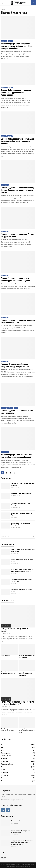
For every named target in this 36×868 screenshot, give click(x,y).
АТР (2, 747)
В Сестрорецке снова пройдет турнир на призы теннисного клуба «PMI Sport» (22, 570)
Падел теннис (5, 772)
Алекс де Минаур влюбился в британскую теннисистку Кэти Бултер (27, 731)
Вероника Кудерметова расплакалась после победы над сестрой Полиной (17, 456)
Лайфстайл (4, 41)
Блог (2, 750)
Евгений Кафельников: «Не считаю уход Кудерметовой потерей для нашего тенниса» (18, 141)
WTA (2, 185)
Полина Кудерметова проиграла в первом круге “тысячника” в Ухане (15, 279)
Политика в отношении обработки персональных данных (20, 865)
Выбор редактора (6, 753)
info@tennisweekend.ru (17, 800)
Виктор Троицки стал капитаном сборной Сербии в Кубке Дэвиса (26, 674)
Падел (3, 770)
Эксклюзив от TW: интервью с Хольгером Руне (20, 524)
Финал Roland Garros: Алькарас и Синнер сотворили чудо (9, 673)
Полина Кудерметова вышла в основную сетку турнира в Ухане (18, 321)
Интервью (4, 408)
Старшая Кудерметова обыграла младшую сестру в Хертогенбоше (15, 365)
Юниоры (3, 781)
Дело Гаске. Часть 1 (6, 655)
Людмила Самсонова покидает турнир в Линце (22, 590)
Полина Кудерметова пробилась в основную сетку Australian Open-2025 (17, 703)
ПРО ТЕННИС (10, 87)
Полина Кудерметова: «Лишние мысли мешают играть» (17, 412)
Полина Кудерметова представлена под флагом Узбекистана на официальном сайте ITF (18, 190)
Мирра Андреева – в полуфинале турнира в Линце (23, 560)
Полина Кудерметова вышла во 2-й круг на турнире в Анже (18, 235)
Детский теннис (6, 756)
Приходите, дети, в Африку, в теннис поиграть (23, 484)
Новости (10, 41)
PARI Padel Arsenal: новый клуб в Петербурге (21, 504)
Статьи (16, 408)
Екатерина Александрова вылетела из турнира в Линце (21, 580)
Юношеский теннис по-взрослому (22, 493)
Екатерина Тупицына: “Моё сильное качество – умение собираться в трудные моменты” (22, 842)
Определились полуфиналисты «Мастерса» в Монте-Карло (23, 550)
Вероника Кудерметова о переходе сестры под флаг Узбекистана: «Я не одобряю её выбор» (16, 46)
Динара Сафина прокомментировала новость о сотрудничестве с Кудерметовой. (16, 92)
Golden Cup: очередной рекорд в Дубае (21, 514)
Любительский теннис (8, 764)
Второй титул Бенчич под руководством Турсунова (8, 730)
